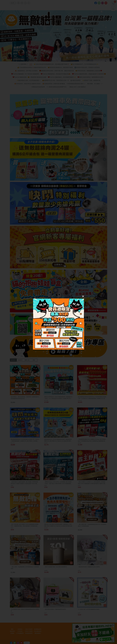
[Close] (83, 296)
